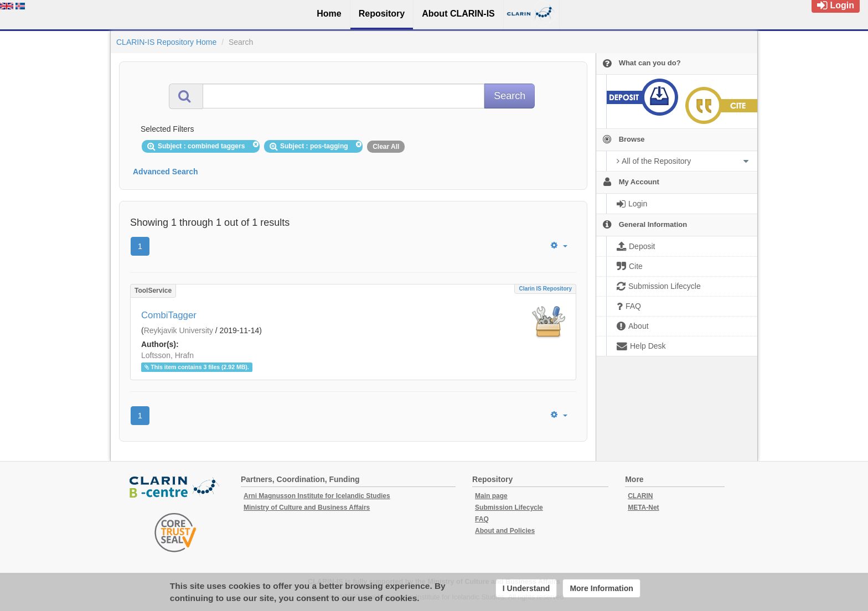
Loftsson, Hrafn (167, 355)
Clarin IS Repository (545, 289)
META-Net (643, 508)
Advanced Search (166, 172)
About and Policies (505, 531)
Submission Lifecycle (509, 508)
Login (836, 5)
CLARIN (640, 496)
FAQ (482, 519)
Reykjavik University (179, 330)
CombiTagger (169, 315)
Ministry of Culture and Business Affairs (307, 508)
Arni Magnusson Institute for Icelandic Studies (317, 496)
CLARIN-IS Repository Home (166, 42)
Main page (491, 496)
